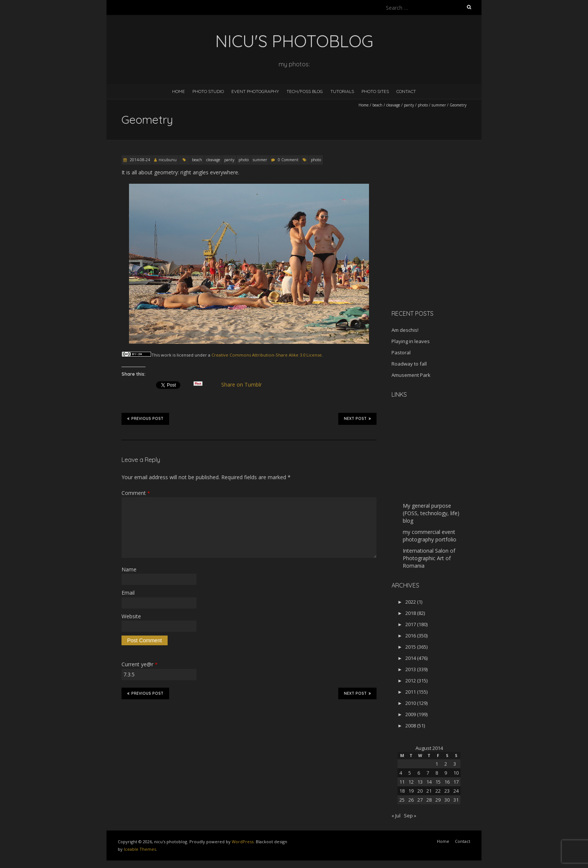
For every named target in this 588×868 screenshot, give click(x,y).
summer (439, 105)
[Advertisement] (438, 251)
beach (377, 105)
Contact (406, 91)
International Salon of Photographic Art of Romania (429, 558)
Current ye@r (139, 664)
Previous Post (145, 418)
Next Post (357, 418)
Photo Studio (208, 91)
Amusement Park (411, 375)
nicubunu (168, 160)
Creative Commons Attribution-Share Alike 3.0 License (267, 355)
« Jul (396, 816)
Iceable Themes (140, 849)
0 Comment (288, 160)
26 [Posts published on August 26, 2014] (411, 800)
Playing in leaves (411, 341)
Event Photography (255, 91)
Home (178, 91)
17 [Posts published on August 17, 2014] (456, 782)
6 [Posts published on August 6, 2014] (419, 773)
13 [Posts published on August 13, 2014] (420, 782)
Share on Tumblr (245, 385)
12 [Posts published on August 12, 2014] (411, 782)
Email (128, 593)
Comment (136, 493)
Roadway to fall (409, 364)
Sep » (410, 816)
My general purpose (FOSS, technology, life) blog (431, 513)
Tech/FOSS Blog (305, 91)
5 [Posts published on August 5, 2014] (410, 773)
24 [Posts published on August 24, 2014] (456, 791)
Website (131, 616)
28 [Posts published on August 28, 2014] (429, 800)
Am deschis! (405, 330)
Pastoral (401, 352)
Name (129, 569)
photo (423, 105)
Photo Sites (375, 91)
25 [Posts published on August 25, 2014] (402, 800)
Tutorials (342, 91)
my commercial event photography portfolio (430, 536)
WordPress (243, 842)
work (166, 355)
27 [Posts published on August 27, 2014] (420, 800)
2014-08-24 (139, 160)
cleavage (393, 105)
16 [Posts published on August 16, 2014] (447, 782)
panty (409, 105)
